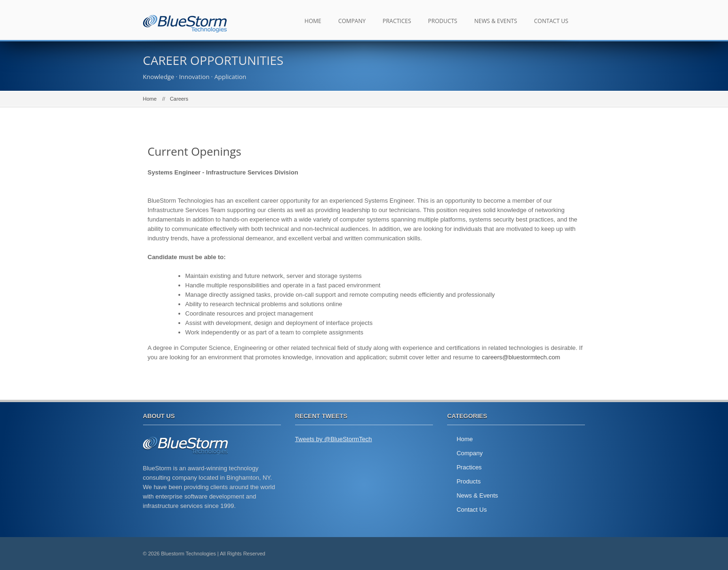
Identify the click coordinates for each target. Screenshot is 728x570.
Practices (397, 21)
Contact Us (551, 21)
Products (443, 21)
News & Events (496, 21)
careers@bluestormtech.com (521, 357)
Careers (179, 99)
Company (352, 21)
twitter (552, 554)
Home (313, 21)
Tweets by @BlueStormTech (333, 439)
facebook (574, 554)
